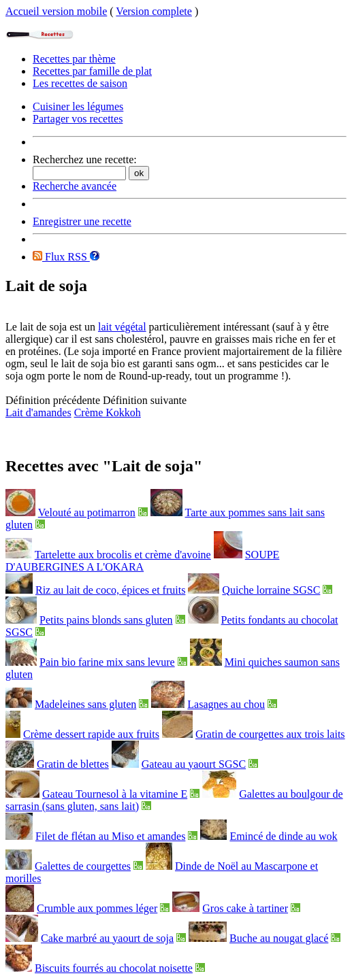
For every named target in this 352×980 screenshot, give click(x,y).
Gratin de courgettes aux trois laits (270, 734)
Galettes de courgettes (83, 866)
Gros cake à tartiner (245, 908)
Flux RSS (61, 257)
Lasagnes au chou (226, 704)
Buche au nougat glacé (279, 938)
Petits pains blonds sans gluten (106, 620)
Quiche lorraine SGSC (271, 590)
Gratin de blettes (73, 764)
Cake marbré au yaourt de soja (107, 938)
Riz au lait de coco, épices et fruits (110, 590)
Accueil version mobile (56, 11)
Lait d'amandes (38, 412)
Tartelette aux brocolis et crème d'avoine (123, 555)
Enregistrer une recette (82, 221)
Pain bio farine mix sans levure (107, 662)
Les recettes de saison (80, 83)
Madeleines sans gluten (85, 704)
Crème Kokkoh (108, 412)
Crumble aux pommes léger (97, 908)
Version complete (154, 11)
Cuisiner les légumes (78, 106)
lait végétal (122, 327)
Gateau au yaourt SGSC (194, 764)
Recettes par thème (74, 59)
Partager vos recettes (78, 119)
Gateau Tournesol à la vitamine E (115, 794)
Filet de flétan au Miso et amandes (110, 836)
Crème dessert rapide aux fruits (91, 734)
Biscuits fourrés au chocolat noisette (114, 968)
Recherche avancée (75, 186)
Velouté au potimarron (87, 512)
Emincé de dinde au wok (283, 836)
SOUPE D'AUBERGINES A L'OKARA (142, 561)
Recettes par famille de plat (92, 71)
